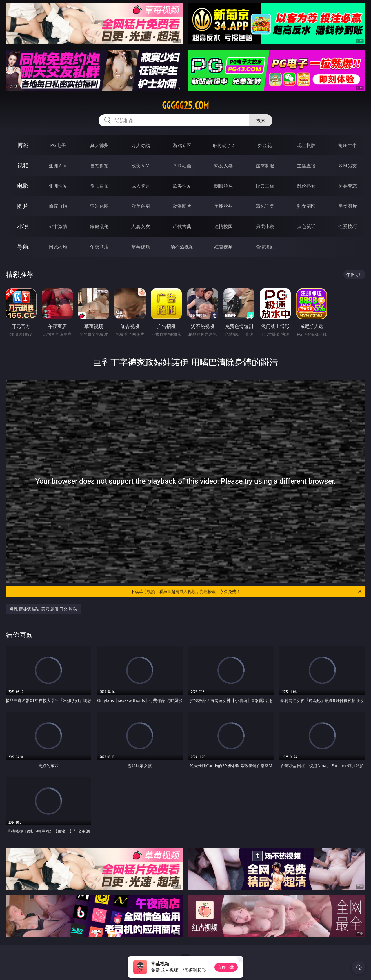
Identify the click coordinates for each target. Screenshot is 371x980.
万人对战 (141, 145)
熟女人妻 (223, 166)
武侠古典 (182, 226)
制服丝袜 (223, 186)
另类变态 (348, 186)
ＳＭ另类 (348, 166)
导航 (23, 247)
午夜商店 (99, 247)
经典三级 (265, 186)
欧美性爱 (182, 186)
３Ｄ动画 (182, 166)
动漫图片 (182, 206)
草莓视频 (141, 247)
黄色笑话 (306, 226)
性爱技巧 (348, 226)
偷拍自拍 (99, 186)
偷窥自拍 (58, 206)
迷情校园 (223, 226)
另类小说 (265, 226)
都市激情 (58, 226)
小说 (23, 226)
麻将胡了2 (223, 145)
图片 (23, 206)
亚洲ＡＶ (58, 166)
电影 (23, 186)
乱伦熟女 (306, 186)
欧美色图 (141, 206)
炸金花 (265, 145)
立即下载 (226, 967)
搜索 (261, 120)
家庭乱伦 (99, 226)
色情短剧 (265, 247)
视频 (23, 165)
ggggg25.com (185, 106)
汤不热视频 (182, 247)
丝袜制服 (265, 166)
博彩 (23, 145)
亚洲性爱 (58, 186)
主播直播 (306, 166)
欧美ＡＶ (141, 166)
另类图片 (348, 206)
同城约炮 (58, 247)
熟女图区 (306, 206)
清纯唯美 (265, 206)
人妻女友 (141, 226)
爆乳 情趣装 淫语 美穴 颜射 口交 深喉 (43, 609)
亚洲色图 (99, 206)
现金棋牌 (306, 145)
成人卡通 (141, 186)
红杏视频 (223, 247)
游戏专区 (182, 145)
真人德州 (99, 145)
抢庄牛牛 (348, 145)
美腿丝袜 (223, 206)
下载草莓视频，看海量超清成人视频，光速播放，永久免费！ (247, 591)
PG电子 (58, 145)
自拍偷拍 (99, 166)
